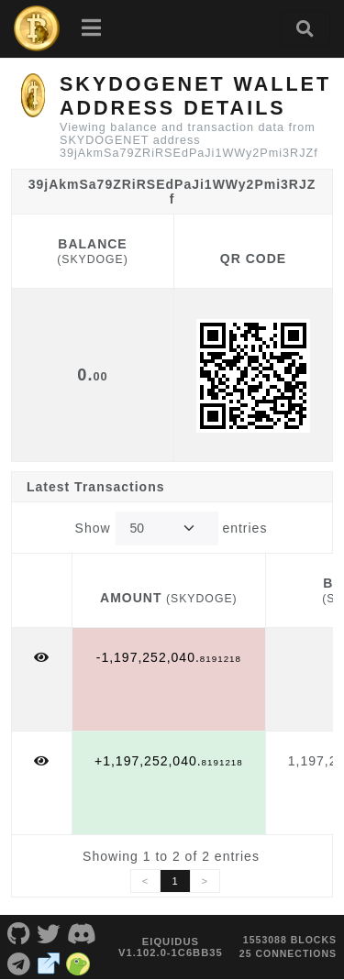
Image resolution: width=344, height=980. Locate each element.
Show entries (172, 529)
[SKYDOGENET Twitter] (49, 932)
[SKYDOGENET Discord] (82, 932)
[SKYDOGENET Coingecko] (78, 962)
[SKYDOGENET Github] (19, 932)
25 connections (288, 953)
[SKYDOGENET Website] (49, 962)
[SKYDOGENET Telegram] (19, 962)
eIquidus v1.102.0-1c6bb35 (171, 947)
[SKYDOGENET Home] (37, 28)
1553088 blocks (290, 940)
